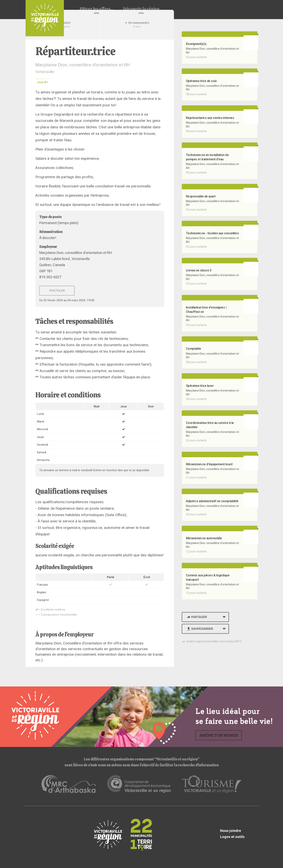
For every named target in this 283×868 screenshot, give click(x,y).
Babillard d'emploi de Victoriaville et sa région (45, 18)
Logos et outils (232, 837)
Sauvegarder (200, 629)
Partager (197, 617)
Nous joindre (231, 831)
